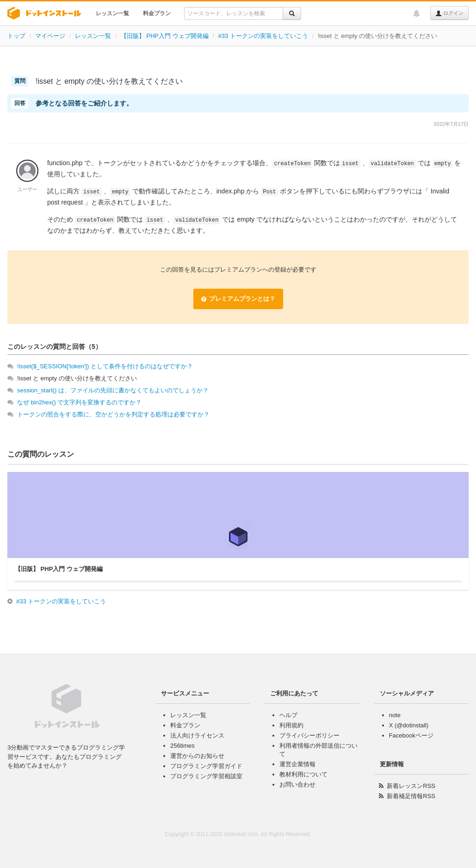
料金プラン (157, 13)
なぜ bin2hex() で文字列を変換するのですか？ (79, 402)
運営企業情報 (297, 764)
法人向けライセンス (197, 735)
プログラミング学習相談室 (206, 776)
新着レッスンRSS (411, 786)
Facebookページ (411, 735)
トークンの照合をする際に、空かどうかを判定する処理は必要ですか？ (113, 414)
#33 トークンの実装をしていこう (263, 36)
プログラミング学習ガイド (206, 766)
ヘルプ (288, 715)
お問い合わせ (297, 784)
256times (182, 746)
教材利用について (303, 774)
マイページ (50, 36)
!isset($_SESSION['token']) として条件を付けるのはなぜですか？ (105, 366)
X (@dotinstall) (409, 725)
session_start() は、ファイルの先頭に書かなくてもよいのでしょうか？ (113, 390)
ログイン (449, 13)
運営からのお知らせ (197, 756)
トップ (16, 36)
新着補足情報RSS (411, 796)
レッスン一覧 (112, 13)
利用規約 (291, 725)
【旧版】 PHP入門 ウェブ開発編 (165, 36)
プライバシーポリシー (309, 735)
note (395, 715)
